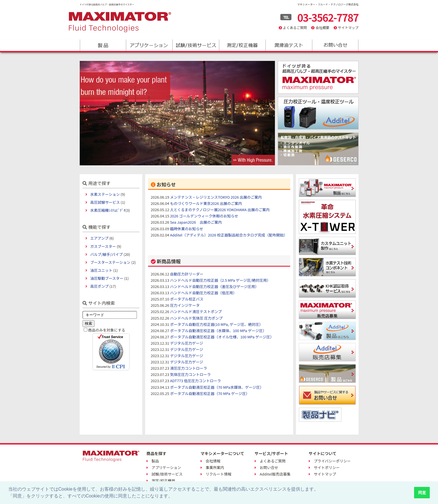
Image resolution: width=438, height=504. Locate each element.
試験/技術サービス (196, 45)
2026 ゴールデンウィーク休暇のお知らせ (204, 216)
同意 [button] (422, 493)
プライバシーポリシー (332, 461)
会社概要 (322, 27)
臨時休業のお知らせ (187, 229)
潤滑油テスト (288, 45)
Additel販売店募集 (275, 474)
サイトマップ (348, 27)
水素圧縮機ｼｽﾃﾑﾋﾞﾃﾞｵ (108, 210)
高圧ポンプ (99, 286)
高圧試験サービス (105, 202)
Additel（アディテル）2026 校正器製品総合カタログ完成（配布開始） (229, 235)
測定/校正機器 (242, 45)
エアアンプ (99, 238)
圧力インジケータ (185, 305)
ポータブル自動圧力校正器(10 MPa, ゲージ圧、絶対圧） (216, 324)
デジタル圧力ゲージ (186, 343)
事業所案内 (215, 467)
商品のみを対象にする (107, 330)
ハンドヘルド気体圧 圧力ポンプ (196, 318)
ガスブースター (103, 246)
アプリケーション (149, 45)
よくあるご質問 (295, 27)
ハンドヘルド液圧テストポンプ (196, 311)
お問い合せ (269, 467)
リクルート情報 (219, 474)
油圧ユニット (101, 270)
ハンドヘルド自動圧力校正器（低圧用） (203, 293)
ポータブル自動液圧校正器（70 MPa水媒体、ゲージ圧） (217, 387)
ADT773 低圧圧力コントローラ (195, 381)
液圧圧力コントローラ (188, 368)
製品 (103, 45)
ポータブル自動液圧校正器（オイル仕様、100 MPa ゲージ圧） (222, 337)
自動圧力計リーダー (187, 274)
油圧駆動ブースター (107, 278)
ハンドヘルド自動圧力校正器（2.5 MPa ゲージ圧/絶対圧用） (220, 280)
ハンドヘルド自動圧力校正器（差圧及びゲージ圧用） (214, 286)
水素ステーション (105, 194)
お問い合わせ (335, 45)
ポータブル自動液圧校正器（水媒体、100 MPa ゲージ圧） (218, 331)
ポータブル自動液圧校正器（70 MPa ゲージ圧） (210, 393)
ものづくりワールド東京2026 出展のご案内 (206, 203)
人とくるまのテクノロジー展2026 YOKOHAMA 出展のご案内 (220, 210)
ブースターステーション (110, 262)
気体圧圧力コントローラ (190, 374)
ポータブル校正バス (187, 299)
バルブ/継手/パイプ (106, 254)
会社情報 (213, 461)
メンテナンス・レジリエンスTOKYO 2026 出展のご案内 (216, 197)
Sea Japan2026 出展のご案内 (196, 222)
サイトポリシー (327, 467)
